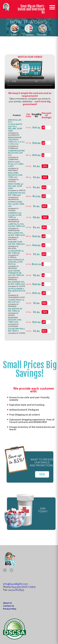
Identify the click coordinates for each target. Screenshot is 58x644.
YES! (42, 474)
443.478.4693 (16, 590)
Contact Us (9, 606)
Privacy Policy (10, 609)
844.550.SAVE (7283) (24, 587)
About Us (8, 603)
